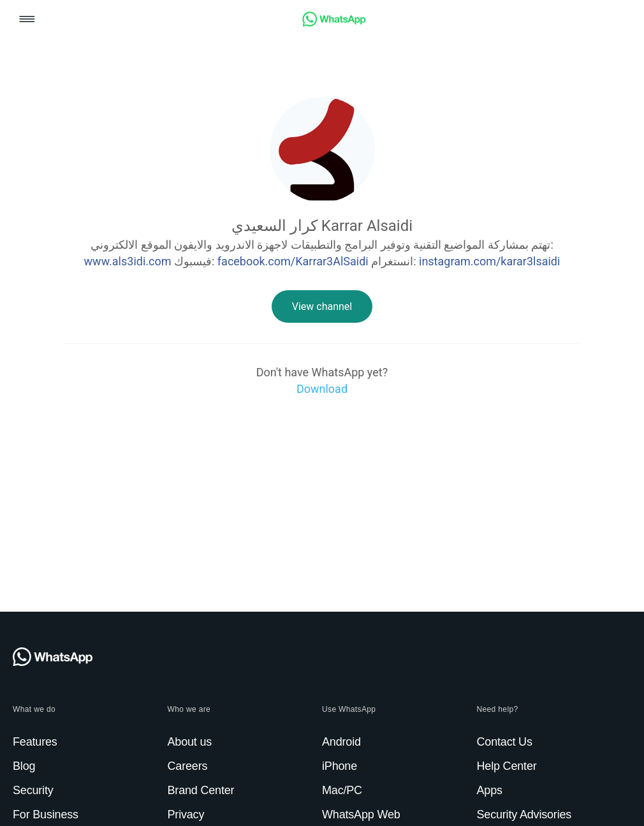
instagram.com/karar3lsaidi (489, 261)
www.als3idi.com (128, 261)
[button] (27, 20)
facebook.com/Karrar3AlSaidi (293, 261)
